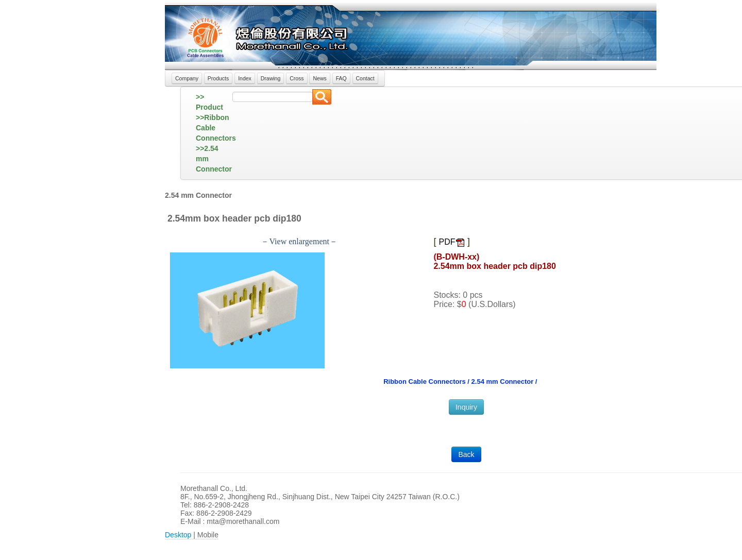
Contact (365, 78)
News (319, 78)
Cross (297, 78)
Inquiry (466, 407)
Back (466, 454)
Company (187, 78)
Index (245, 78)
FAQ (341, 78)
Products (218, 78)
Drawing (271, 78)
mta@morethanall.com (243, 521)
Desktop (178, 535)
